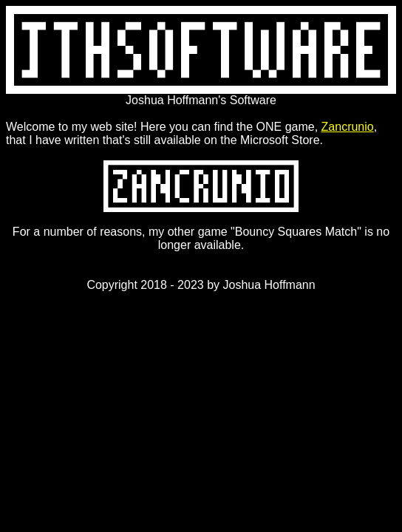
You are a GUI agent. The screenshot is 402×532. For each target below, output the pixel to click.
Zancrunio (348, 127)
